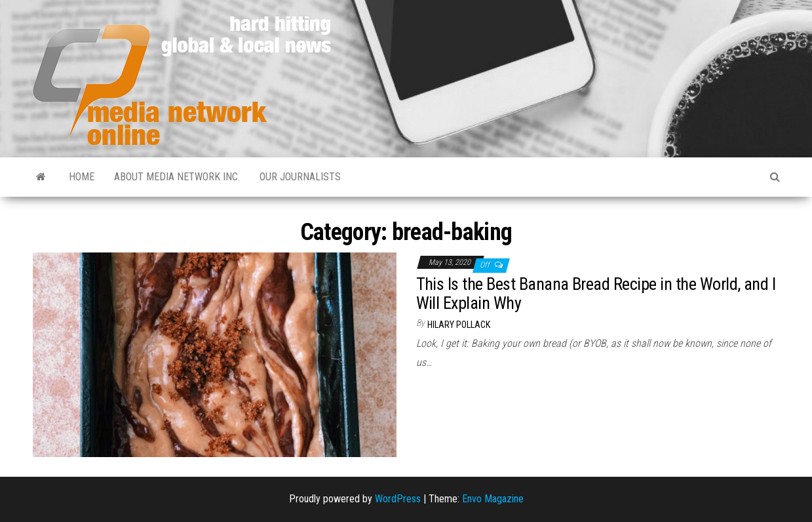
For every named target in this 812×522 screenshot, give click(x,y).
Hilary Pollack (459, 325)
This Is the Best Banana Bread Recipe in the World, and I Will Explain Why (596, 293)
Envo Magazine (493, 499)
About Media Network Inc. (177, 177)
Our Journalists (300, 177)
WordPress (398, 499)
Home (82, 177)
